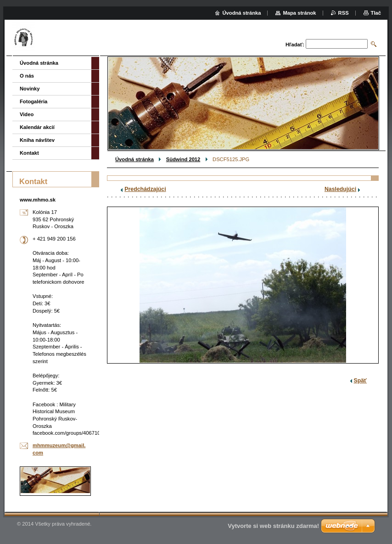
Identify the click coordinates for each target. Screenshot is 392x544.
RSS (344, 13)
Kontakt (29, 153)
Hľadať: (295, 45)
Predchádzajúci (145, 189)
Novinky (30, 89)
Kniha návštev (37, 140)
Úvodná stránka (134, 159)
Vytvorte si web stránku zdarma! (273, 526)
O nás (27, 76)
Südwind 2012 (183, 159)
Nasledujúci (340, 189)
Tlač (376, 13)
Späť (360, 381)
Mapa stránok (299, 13)
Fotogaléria (34, 101)
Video (27, 114)
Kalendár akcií (37, 127)
